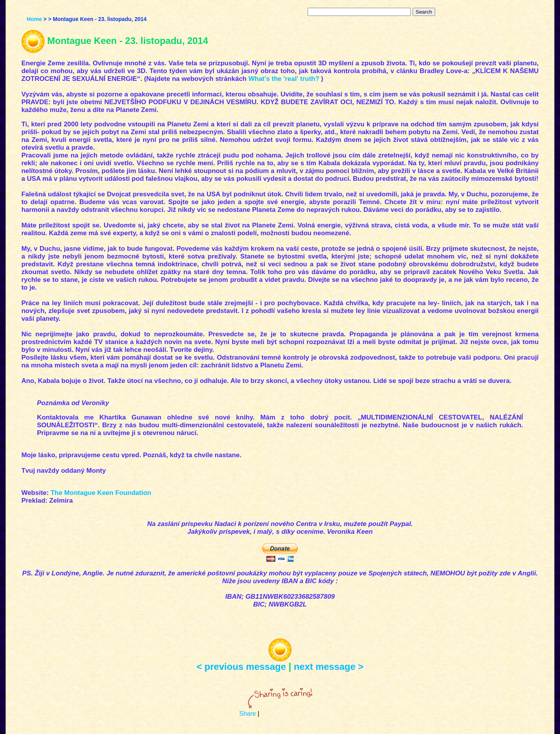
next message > (328, 667)
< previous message (241, 667)
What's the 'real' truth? (284, 79)
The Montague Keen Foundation (101, 493)
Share (248, 714)
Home (34, 19)
